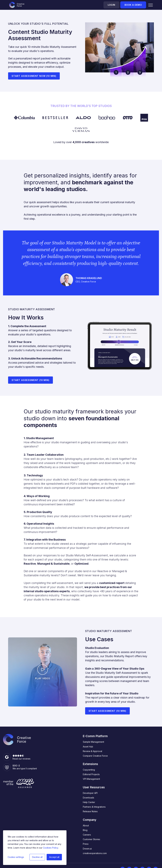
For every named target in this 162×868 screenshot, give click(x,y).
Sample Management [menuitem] (93, 742)
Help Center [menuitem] (89, 802)
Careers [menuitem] (87, 835)
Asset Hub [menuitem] (88, 747)
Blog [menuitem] (85, 830)
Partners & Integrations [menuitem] (94, 807)
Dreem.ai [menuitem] (87, 849)
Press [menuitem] (86, 844)
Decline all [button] (37, 857)
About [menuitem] (86, 825)
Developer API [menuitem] (90, 793)
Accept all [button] (54, 857)
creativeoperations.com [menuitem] (95, 853)
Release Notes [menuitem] (90, 811)
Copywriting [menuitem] (89, 770)
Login (111, 5)
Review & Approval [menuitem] (92, 751)
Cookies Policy (51, 848)
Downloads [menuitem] (88, 798)
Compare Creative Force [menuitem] (95, 756)
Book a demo (133, 5)
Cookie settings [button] (16, 857)
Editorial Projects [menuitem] (91, 774)
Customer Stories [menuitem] (91, 839)
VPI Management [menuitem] (91, 779)
